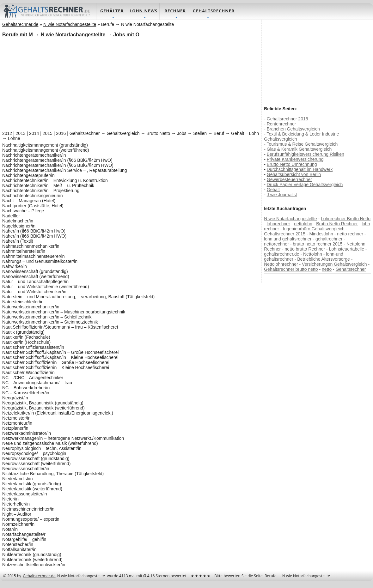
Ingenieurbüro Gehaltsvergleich (314, 229)
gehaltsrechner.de (281, 254)
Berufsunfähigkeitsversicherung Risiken (305, 155)
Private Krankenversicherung (295, 160)
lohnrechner (278, 224)
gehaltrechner (329, 239)
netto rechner (350, 234)
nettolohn (303, 224)
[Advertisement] (131, 84)
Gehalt (273, 190)
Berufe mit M (18, 35)
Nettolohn (313, 254)
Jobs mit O (127, 35)
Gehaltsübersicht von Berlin (294, 175)
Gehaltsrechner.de (40, 576)
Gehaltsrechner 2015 (287, 119)
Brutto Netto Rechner (337, 224)
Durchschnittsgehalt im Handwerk (300, 170)
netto (327, 270)
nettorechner (276, 244)
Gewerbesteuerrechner (289, 180)
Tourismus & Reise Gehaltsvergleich (302, 144)
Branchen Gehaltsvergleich (293, 129)
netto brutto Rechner (305, 249)
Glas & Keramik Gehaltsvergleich (299, 149)
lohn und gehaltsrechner (288, 239)
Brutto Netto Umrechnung (292, 165)
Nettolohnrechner (281, 264)
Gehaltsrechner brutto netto (291, 270)
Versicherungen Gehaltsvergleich (334, 264)
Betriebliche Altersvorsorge (324, 259)
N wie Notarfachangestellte (290, 219)
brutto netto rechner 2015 (318, 244)
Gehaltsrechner (351, 270)
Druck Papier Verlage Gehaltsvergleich (304, 185)
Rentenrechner (281, 124)
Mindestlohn (321, 234)
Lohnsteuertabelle (346, 249)
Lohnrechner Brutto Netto (346, 219)
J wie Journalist (282, 195)
